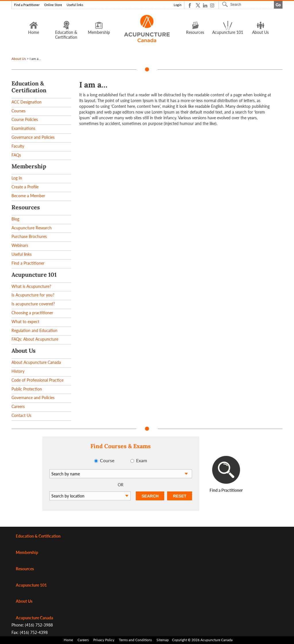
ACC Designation (27, 102)
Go (278, 5)
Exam (142, 460)
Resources (195, 28)
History (18, 371)
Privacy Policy (104, 640)
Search (226, 4)
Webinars (20, 245)
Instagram (212, 5)
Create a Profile (25, 187)
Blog (15, 219)
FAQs (16, 155)
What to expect (25, 322)
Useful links (75, 5)
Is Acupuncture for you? (33, 295)
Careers (18, 406)
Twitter (198, 5)
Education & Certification (66, 30)
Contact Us (21, 415)
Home (34, 28)
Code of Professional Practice (37, 380)
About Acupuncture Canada (36, 362)
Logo (147, 29)
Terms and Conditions (135, 640)
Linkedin (205, 5)
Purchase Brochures (29, 236)
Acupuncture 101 (228, 28)
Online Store (53, 5)
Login (178, 5)
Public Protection (27, 389)
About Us (260, 28)
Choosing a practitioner (32, 313)
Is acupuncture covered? (33, 304)
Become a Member (28, 196)
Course (107, 460)
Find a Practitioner (27, 5)
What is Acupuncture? (31, 286)
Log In (17, 178)
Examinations (23, 128)
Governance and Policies (33, 137)
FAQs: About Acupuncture (35, 339)
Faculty (18, 146)
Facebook (191, 5)
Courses (19, 111)
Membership (99, 28)
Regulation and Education (34, 330)
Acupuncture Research (32, 228)
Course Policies (25, 119)
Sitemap (163, 640)
